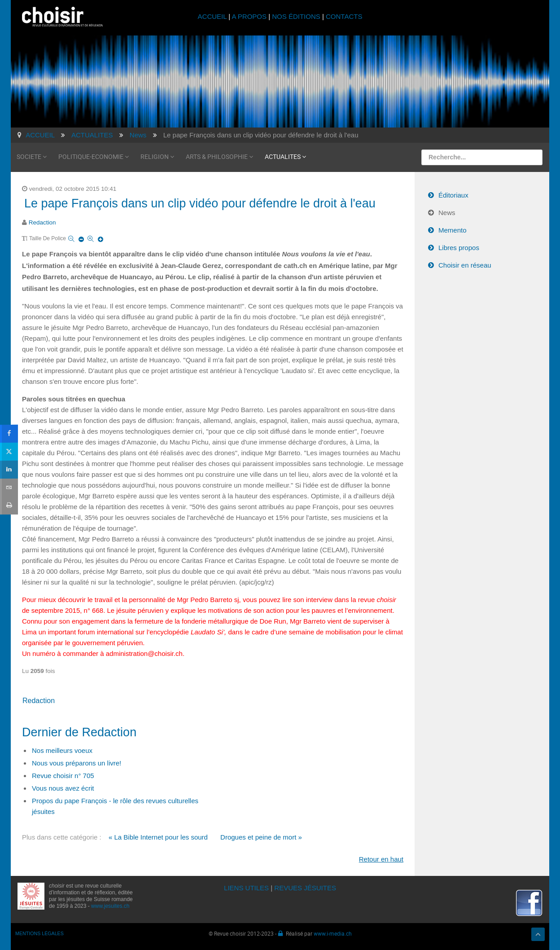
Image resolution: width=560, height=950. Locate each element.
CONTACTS (344, 16)
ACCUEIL (213, 16)
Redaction (42, 222)
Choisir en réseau (465, 265)
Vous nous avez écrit (63, 788)
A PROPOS (249, 16)
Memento (453, 230)
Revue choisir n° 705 (63, 776)
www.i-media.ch (333, 933)
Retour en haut (381, 859)
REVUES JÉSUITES (305, 888)
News (447, 213)
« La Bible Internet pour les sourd (158, 837)
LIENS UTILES (246, 888)
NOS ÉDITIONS (296, 16)
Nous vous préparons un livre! (77, 763)
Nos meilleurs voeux (62, 750)
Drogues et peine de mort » (261, 837)
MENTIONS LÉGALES (39, 933)
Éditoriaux (453, 195)
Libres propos (459, 248)
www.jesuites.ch (110, 906)
